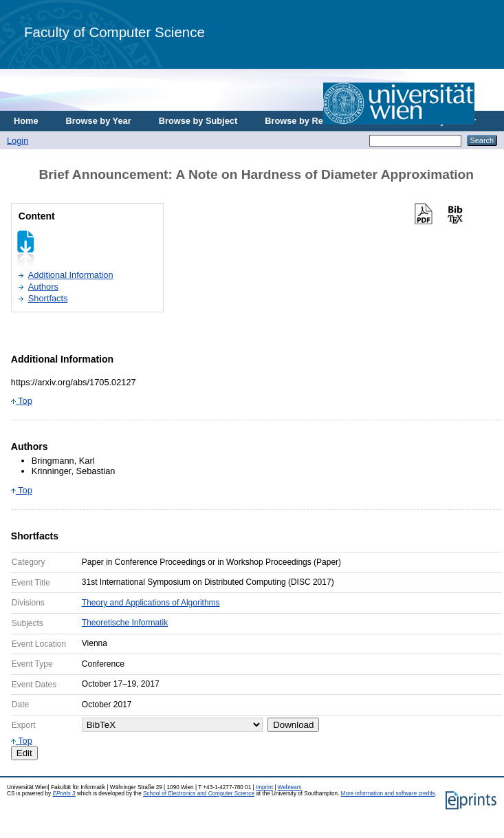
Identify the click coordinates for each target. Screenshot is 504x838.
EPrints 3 (64, 794)
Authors (43, 287)
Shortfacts (48, 298)
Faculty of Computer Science (114, 32)
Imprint (264, 787)
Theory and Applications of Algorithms (151, 603)
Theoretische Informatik (125, 623)
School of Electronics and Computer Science (199, 794)
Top (22, 401)
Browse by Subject (198, 121)
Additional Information (71, 275)
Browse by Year (99, 121)
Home (26, 121)
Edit (24, 753)
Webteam (290, 787)
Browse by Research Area (319, 121)
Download (293, 725)
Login (18, 141)
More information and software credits (388, 794)
